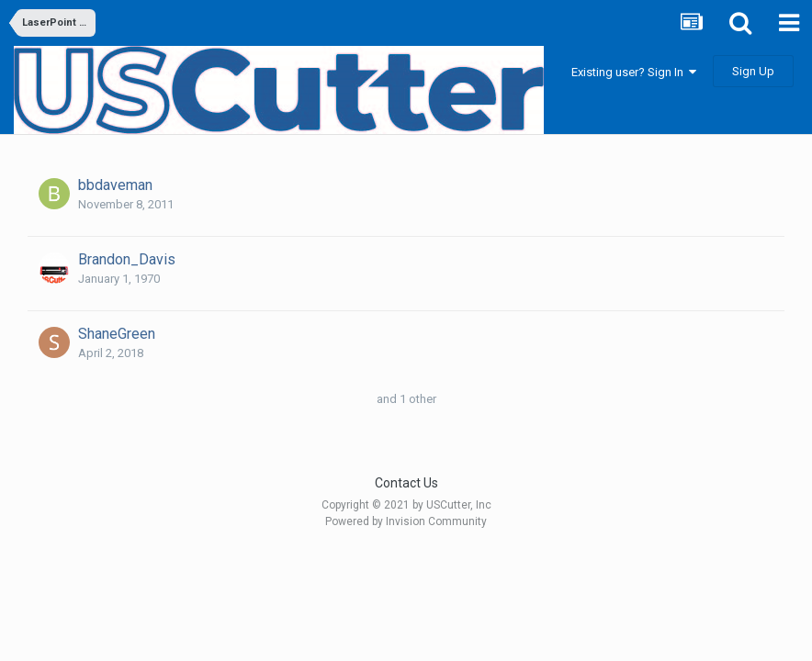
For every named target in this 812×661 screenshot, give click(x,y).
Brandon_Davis (127, 259)
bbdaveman (115, 185)
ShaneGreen (117, 334)
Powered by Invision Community (406, 521)
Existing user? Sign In (634, 72)
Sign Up (753, 71)
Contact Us (406, 483)
